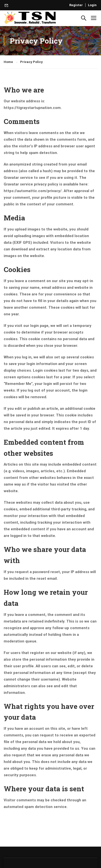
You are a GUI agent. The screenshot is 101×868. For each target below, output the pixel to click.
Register (76, 5)
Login (92, 5)
